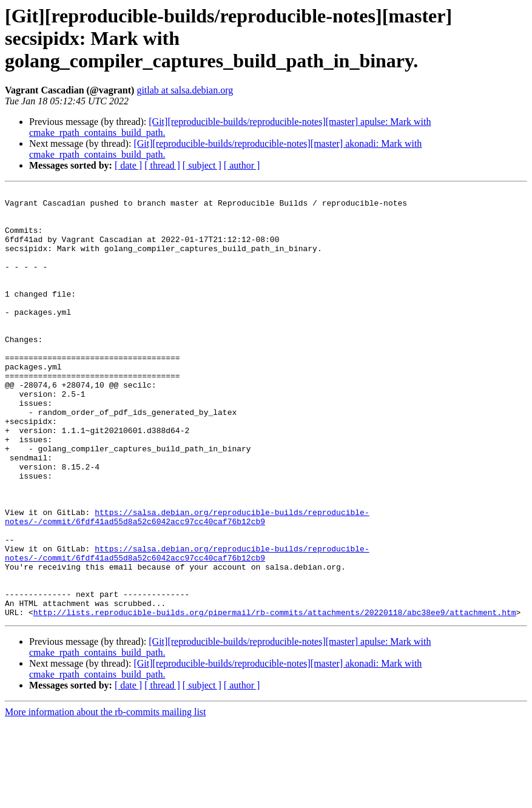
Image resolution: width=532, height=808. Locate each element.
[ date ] (128, 165)
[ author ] (242, 165)
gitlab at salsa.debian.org (185, 90)
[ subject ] (202, 165)
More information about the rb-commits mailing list (106, 797)
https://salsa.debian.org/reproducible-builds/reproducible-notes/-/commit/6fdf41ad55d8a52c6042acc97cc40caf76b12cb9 (187, 583)
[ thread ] (162, 165)
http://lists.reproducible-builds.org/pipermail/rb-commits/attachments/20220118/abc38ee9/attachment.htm (275, 698)
